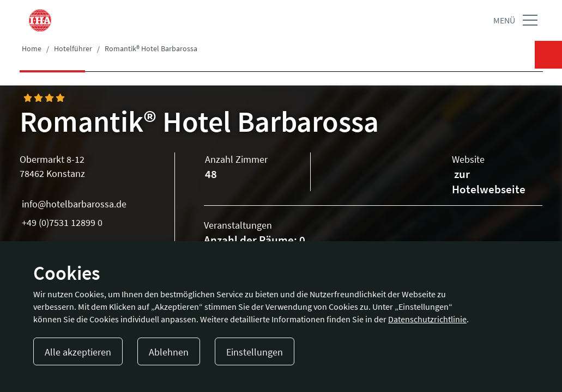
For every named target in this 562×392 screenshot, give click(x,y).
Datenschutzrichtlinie (427, 319)
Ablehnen (169, 352)
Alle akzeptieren (78, 352)
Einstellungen (255, 352)
